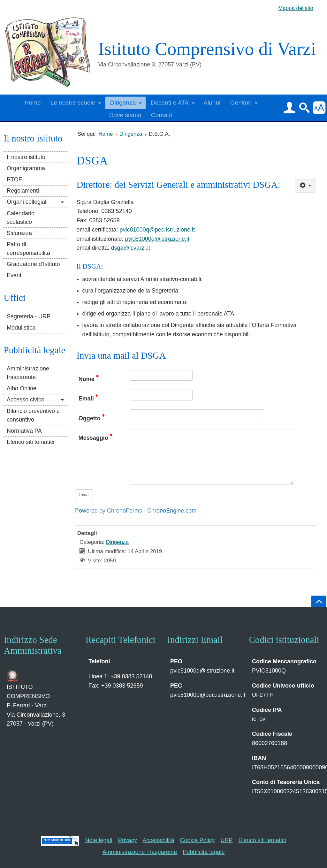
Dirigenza (117, 542)
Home (33, 101)
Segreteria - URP (29, 316)
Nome (89, 378)
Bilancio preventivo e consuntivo (33, 415)
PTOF (14, 179)
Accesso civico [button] (26, 400)
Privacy (127, 840)
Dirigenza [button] (123, 101)
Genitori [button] (241, 101)
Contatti (162, 114)
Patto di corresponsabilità (28, 249)
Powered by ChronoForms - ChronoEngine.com (136, 511)
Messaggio (95, 437)
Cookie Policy (198, 840)
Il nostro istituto (26, 157)
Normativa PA (24, 431)
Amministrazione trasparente (28, 373)
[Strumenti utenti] (305, 186)
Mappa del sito (296, 8)
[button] (289, 108)
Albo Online (22, 388)
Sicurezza (19, 233)
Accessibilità (158, 840)
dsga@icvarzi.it (131, 248)
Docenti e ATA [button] (170, 101)
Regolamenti (23, 191)
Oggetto (92, 418)
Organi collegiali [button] (27, 202)
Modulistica (21, 328)
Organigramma (26, 168)
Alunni (212, 101)
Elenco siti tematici (30, 442)
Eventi (15, 275)
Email (88, 398)
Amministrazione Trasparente (140, 852)
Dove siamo (125, 114)
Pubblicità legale (204, 852)
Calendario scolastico (21, 218)
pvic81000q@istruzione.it (157, 239)
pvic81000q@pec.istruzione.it (157, 230)
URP (227, 840)
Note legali (99, 840)
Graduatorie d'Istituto (33, 264)
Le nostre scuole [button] (73, 101)
